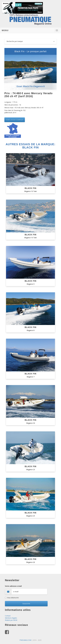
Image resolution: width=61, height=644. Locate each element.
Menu (5, 30)
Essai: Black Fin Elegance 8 (31, 86)
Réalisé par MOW (11, 620)
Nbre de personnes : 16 (13, 105)
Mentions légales (11, 618)
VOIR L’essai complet (15, 120)
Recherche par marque (30, 41)
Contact (8, 616)
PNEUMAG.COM (25, 640)
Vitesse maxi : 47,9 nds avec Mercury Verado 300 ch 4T (24, 108)
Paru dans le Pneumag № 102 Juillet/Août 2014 (15, 111)
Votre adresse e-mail (30, 590)
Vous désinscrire (12, 598)
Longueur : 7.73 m (11, 102)
